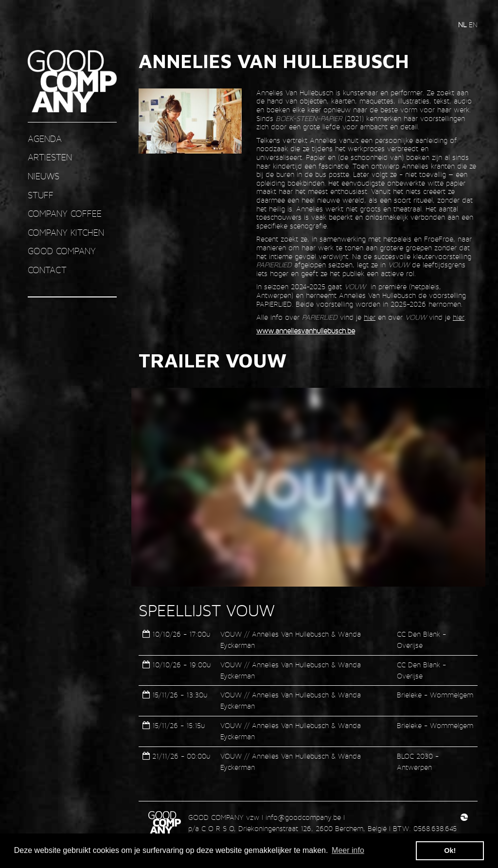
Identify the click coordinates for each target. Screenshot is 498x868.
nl (463, 25)
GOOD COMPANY (62, 251)
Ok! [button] (450, 851)
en (473, 25)
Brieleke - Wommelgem (435, 695)
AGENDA (45, 139)
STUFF (41, 195)
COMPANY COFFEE (65, 214)
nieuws (44, 176)
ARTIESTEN (50, 157)
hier (370, 317)
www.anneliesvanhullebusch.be (306, 331)
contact (47, 270)
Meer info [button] (348, 850)
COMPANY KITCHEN (66, 233)
